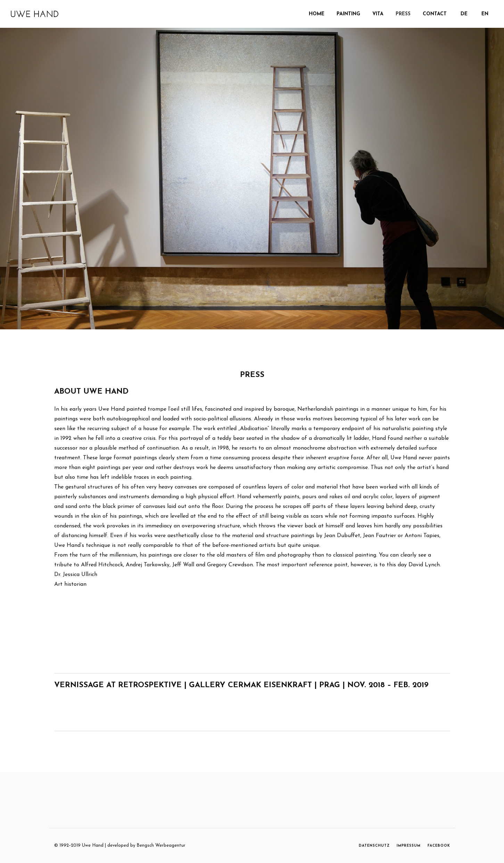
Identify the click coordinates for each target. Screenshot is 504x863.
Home (317, 14)
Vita (378, 14)
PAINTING (348, 14)
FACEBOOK (439, 846)
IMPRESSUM (409, 846)
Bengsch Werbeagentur (161, 845)
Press (403, 14)
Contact (435, 14)
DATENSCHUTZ (374, 846)
